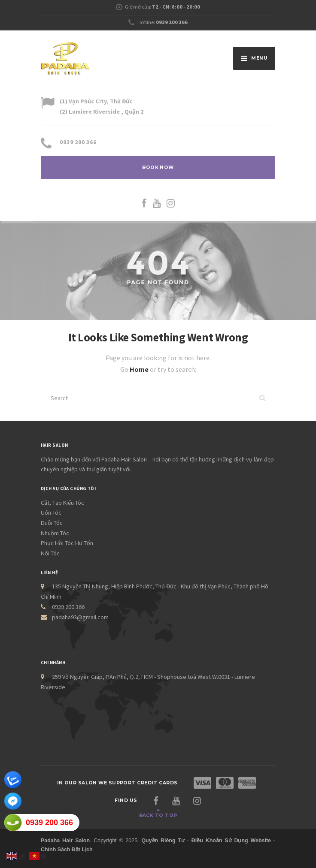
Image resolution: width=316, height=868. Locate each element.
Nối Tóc (50, 553)
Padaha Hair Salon (65, 841)
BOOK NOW (158, 167)
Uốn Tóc (51, 512)
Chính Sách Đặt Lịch (67, 850)
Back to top (158, 815)
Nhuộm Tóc (55, 533)
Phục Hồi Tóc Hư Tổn (67, 543)
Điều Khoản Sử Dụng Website (231, 841)
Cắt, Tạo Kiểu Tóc (62, 503)
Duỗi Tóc (52, 523)
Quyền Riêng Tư (163, 841)
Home (140, 369)
